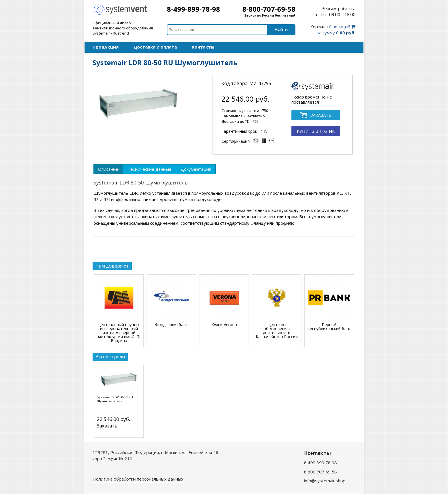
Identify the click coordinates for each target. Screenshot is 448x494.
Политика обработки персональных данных (138, 479)
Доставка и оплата (155, 47)
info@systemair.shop (325, 481)
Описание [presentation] (108, 169)
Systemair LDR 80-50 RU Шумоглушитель (115, 399)
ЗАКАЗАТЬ (316, 116)
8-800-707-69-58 (269, 9)
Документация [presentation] (196, 169)
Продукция (106, 47)
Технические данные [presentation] (149, 169)
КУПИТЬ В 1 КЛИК (316, 131)
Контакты (203, 47)
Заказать (107, 426)
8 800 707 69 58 (320, 472)
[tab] (108, 169)
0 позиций (333, 30)
